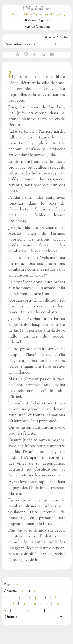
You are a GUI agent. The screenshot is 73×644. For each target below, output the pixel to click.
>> (36, 591)
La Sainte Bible (18, 14)
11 (47, 604)
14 (16, 610)
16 (39, 610)
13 (5, 610)
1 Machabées (40, 14)
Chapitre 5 (58, 14)
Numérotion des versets (22, 44)
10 (35, 604)
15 (28, 610)
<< (17, 585)
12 (58, 604)
